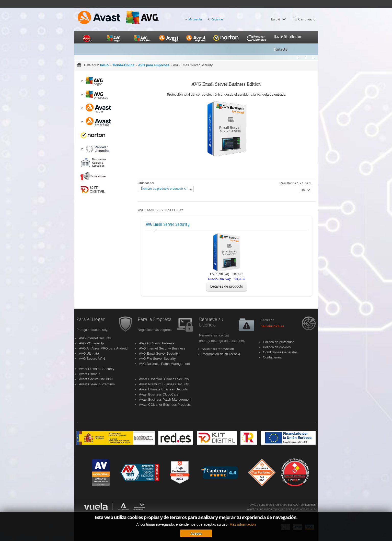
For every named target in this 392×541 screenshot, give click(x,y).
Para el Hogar (90, 319)
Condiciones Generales (280, 352)
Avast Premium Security (97, 369)
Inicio (104, 65)
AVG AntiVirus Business (157, 343)
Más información (243, 537)
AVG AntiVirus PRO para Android (103, 348)
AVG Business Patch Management (164, 364)
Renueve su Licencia (211, 322)
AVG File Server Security (157, 359)
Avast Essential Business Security (164, 379)
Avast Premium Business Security (164, 384)
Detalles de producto (227, 286)
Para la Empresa (155, 319)
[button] (82, 81)
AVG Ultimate (89, 353)
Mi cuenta (195, 19)
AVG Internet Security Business (162, 348)
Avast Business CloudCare (159, 394)
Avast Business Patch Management (165, 399)
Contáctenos (272, 357)
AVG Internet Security (95, 338)
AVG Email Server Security (168, 224)
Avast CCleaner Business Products (165, 405)
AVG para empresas (154, 65)
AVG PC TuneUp (91, 343)
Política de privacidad (279, 342)
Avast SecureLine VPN (96, 379)
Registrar (217, 19)
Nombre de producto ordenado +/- (164, 189)
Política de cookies (277, 347)
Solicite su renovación (218, 349)
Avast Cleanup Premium (97, 384)
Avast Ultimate (90, 374)
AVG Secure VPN (92, 359)
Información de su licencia (221, 354)
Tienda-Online (123, 65)
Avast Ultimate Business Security (163, 389)
